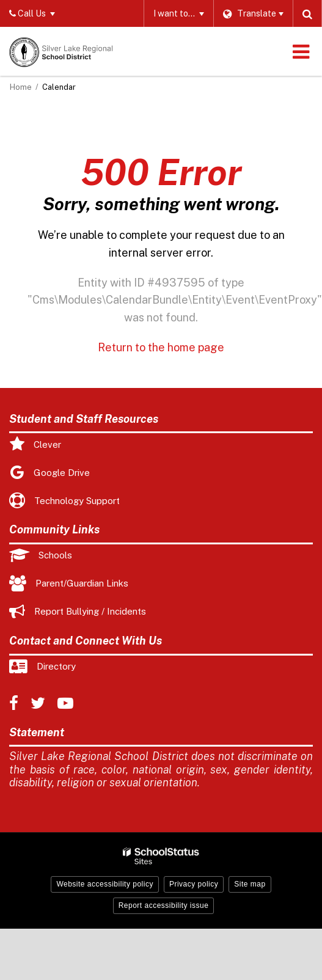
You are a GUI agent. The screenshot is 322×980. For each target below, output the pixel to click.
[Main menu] (301, 51)
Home (21, 87)
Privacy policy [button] (194, 884)
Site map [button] (250, 884)
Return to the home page (161, 347)
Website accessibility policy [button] (105, 884)
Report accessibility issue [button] (164, 905)
